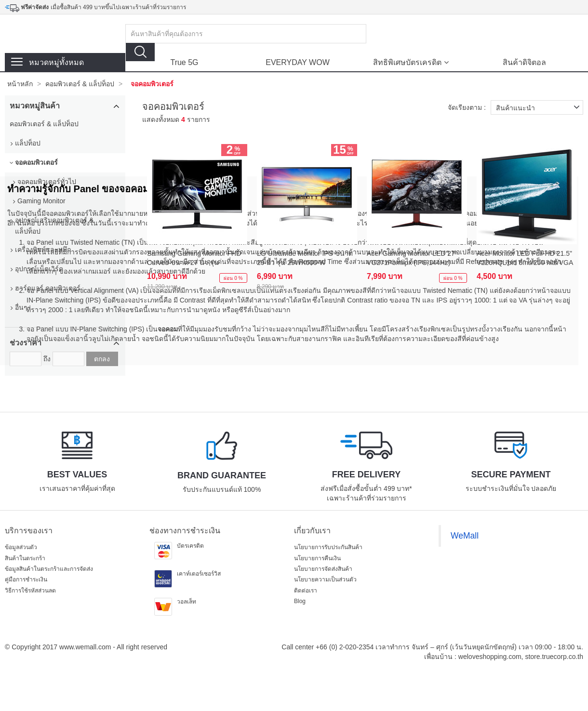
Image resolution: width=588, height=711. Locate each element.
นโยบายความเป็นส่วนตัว (325, 579)
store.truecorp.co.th (554, 657)
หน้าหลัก (20, 84)
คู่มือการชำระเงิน (26, 579)
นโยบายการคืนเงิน (317, 558)
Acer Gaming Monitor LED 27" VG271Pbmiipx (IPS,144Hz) (412, 258)
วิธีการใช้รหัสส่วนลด (30, 591)
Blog (300, 601)
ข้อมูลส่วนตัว (21, 547)
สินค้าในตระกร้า (25, 558)
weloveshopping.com (490, 657)
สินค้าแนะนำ (540, 107)
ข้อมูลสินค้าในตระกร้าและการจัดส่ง (49, 569)
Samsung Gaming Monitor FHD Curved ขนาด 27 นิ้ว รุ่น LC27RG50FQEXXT (194, 259)
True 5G (184, 62)
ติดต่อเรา (306, 591)
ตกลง (102, 359)
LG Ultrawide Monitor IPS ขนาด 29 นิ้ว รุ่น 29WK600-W (305, 258)
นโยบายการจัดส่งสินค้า (323, 569)
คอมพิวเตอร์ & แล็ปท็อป (80, 84)
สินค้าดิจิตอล (524, 62)
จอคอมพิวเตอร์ (152, 84)
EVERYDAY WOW (297, 62)
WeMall (465, 536)
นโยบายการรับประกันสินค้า (328, 547)
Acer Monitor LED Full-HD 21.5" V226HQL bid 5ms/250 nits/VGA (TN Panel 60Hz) (525, 259)
